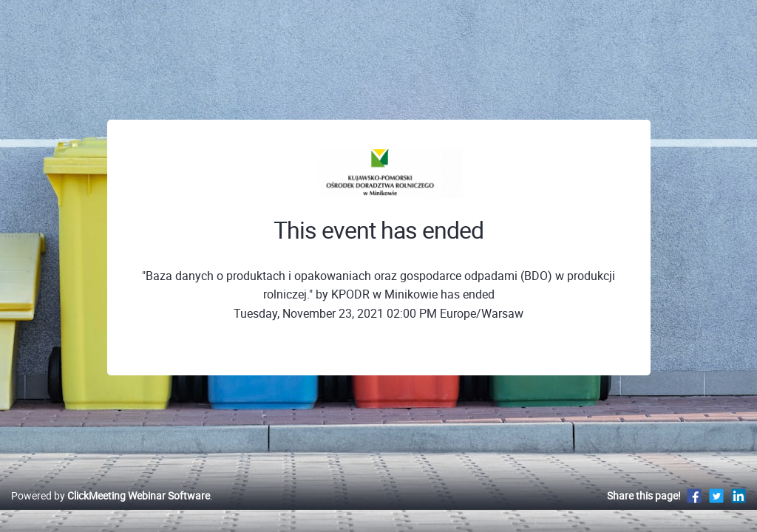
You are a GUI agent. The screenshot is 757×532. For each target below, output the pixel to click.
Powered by (111, 511)
